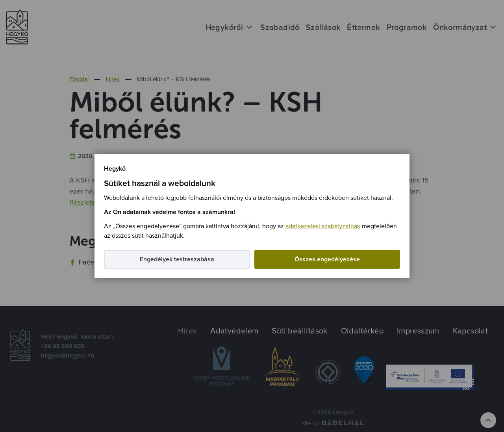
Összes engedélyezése (327, 259)
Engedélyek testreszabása (177, 259)
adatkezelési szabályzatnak (323, 226)
